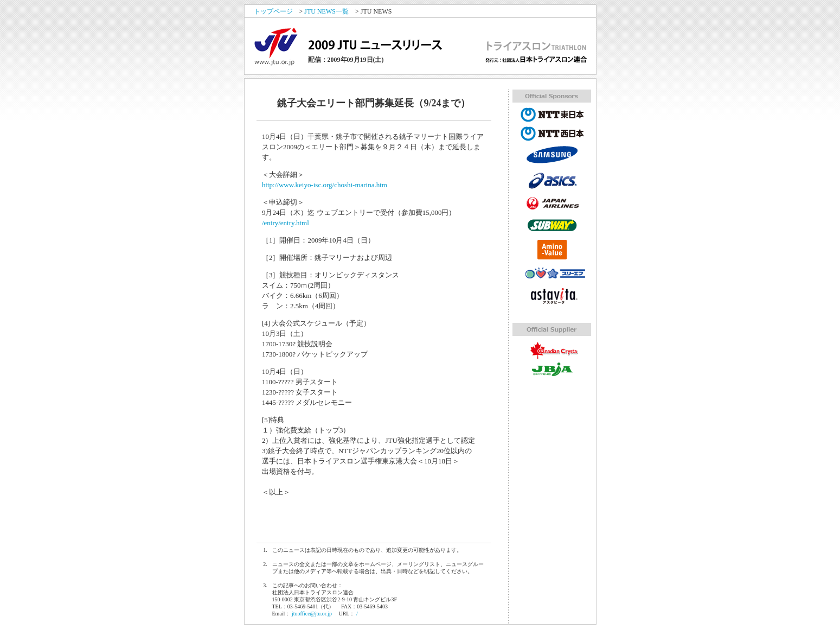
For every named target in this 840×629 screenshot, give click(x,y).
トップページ (273, 11)
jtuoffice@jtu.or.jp (312, 614)
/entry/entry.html (286, 223)
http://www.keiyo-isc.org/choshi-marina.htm (325, 185)
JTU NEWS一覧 (326, 11)
